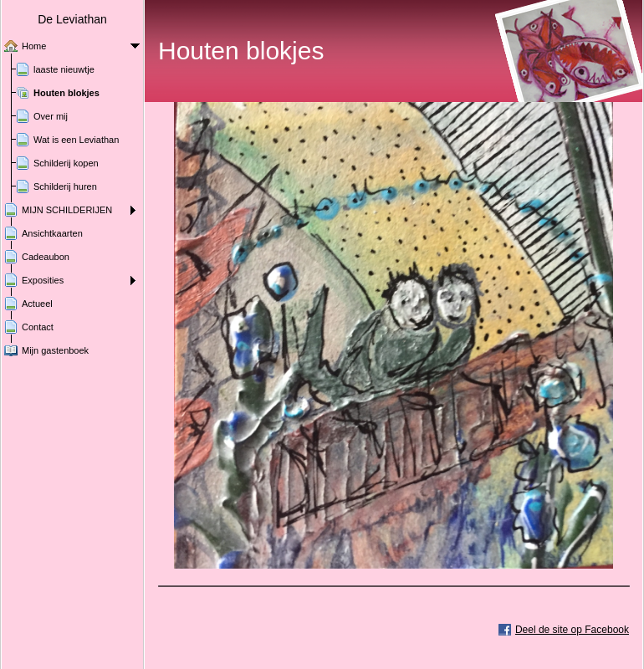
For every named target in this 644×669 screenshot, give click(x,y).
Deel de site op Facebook (572, 630)
